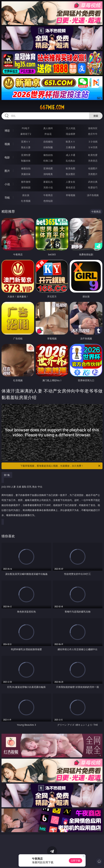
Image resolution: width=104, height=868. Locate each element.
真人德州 (48, 128)
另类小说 (48, 187)
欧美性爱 (93, 155)
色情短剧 (48, 201)
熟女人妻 (26, 147)
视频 (7, 144)
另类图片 (93, 174)
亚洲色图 (48, 168)
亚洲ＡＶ (26, 142)
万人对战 (71, 128)
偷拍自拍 (48, 155)
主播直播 (71, 147)
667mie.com (52, 107)
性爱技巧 (93, 187)
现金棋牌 (71, 134)
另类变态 (93, 161)
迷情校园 (26, 187)
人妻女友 (71, 182)
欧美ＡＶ (71, 142)
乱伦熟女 (71, 161)
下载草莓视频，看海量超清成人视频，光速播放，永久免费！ (60, 466)
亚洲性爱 (26, 155)
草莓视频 (71, 195)
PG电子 (26, 128)
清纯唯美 (48, 174)
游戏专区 (93, 128)
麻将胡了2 (26, 134)
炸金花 (48, 134)
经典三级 (48, 161)
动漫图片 (93, 168)
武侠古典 (93, 182)
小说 (7, 184)
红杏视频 (26, 201)
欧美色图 (71, 168)
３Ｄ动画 (93, 142)
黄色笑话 (71, 187)
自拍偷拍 (48, 142)
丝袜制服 (48, 147)
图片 (7, 171)
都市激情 (26, 182)
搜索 (96, 116)
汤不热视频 (93, 195)
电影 (7, 157)
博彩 (7, 131)
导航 (7, 198)
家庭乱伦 (48, 182)
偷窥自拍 (26, 168)
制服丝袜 (26, 161)
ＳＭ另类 (93, 147)
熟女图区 (71, 174)
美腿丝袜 (26, 174)
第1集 (7, 475)
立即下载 (76, 861)
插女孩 (26, 195)
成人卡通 (71, 155)
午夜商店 (48, 195)
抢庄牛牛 (93, 134)
